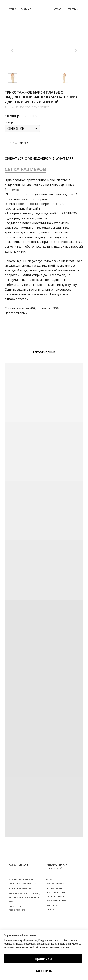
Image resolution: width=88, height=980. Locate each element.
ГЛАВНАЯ (26, 9)
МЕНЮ (12, 9)
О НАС (49, 879)
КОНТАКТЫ (52, 905)
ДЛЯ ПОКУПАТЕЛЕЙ (56, 892)
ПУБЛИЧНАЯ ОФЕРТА (57, 896)
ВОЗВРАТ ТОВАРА (54, 888)
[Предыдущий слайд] (12, 50)
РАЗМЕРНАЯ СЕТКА (55, 884)
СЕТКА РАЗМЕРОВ (25, 169)
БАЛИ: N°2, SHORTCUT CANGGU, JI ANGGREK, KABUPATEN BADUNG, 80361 (25, 897)
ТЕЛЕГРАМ (73, 9)
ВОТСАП (57, 9)
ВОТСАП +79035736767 (20, 888)
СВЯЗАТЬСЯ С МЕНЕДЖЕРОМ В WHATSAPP (39, 158)
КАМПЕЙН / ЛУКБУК (56, 901)
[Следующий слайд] (76, 50)
